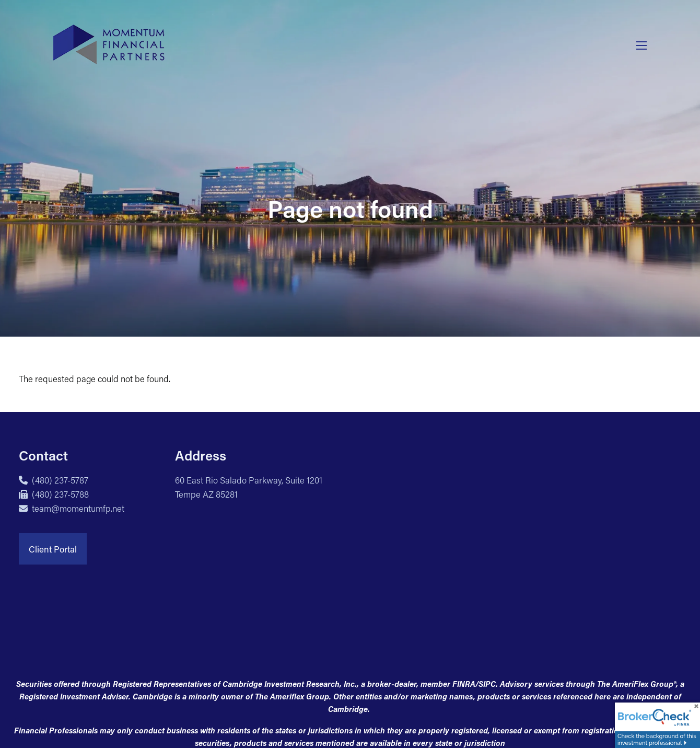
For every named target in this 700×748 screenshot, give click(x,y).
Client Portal (53, 549)
